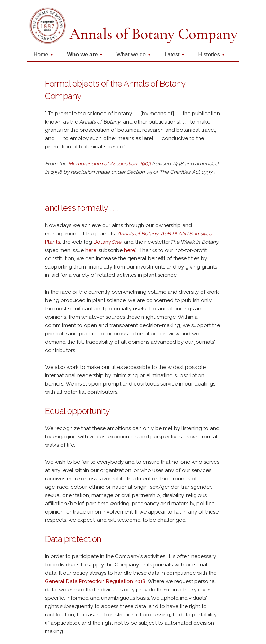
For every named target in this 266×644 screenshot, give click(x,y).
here (91, 250)
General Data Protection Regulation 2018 (95, 581)
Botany (108, 242)
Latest (175, 56)
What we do (134, 56)
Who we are (85, 56)
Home (44, 56)
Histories (212, 56)
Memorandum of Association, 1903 (110, 164)
